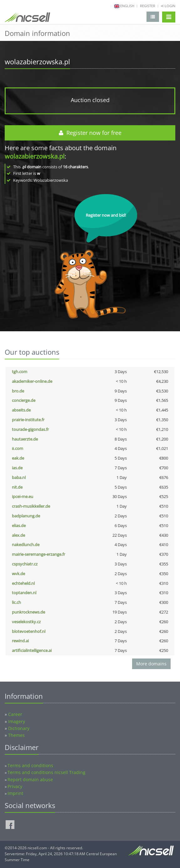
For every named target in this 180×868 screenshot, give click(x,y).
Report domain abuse (30, 779)
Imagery (17, 721)
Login (168, 6)
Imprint (15, 793)
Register (148, 6)
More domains (151, 664)
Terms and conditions (30, 765)
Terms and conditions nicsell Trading (46, 772)
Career (15, 714)
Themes (16, 735)
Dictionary (19, 728)
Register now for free (90, 133)
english (127, 6)
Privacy (15, 786)
